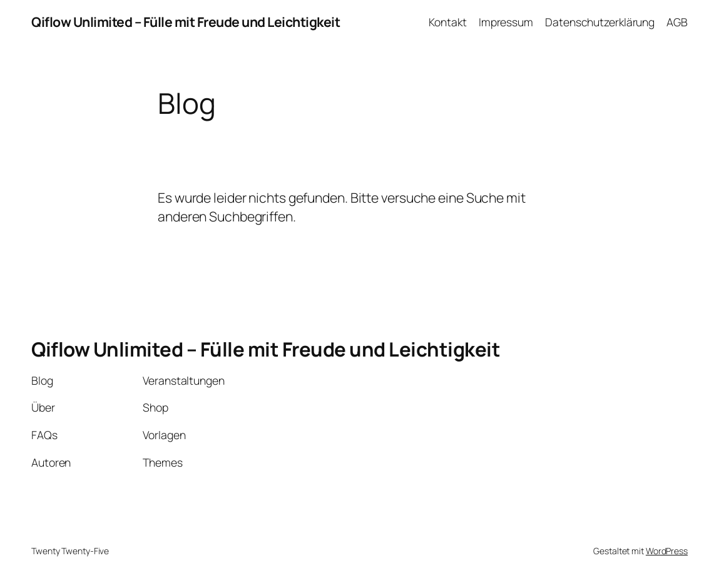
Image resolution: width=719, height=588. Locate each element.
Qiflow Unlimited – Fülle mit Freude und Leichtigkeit (186, 22)
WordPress (667, 551)
